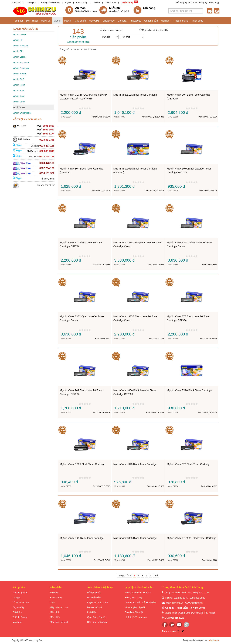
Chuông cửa (151, 21)
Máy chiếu (80, 21)
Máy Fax (46, 21)
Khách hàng (82, 3)
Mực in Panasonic (21, 68)
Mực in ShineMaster (22, 113)
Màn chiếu (55, 617)
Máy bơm (17, 622)
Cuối (156, 576)
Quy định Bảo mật (134, 612)
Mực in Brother (20, 74)
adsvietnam (214, 640)
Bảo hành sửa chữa (97, 622)
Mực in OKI (18, 51)
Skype (17, 145)
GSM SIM (18, 612)
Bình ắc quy (56, 598)
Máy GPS (94, 21)
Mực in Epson (19, 57)
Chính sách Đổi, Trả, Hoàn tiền (140, 602)
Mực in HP (18, 40)
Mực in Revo (19, 96)
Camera (122, 21)
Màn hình (55, 612)
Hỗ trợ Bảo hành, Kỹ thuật (138, 593)
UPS (52, 602)
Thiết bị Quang (20, 617)
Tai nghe (17, 598)
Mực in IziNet (19, 102)
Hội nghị (165, 21)
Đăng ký (203, 3)
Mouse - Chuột (95, 607)
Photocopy (135, 21)
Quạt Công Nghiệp (97, 617)
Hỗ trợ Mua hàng (133, 598)
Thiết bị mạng (181, 21)
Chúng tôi (31, 3)
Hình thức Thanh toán (136, 617)
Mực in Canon (19, 34)
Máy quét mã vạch (59, 622)
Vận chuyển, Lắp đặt (135, 607)
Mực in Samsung (21, 46)
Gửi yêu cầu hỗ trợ (46, 185)
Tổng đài (18, 21)
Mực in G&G (18, 79)
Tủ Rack (54, 593)
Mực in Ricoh (19, 85)
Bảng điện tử (94, 593)
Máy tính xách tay (59, 607)
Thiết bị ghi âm (20, 593)
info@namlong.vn (174, 603)
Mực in (57, 21)
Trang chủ (16, 3)
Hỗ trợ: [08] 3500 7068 (187, 3)
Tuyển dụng (127, 3)
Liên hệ (96, 3)
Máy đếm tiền (94, 598)
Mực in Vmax (19, 107)
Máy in (68, 21)
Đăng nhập (214, 3)
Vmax (77, 49)
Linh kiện (92, 612)
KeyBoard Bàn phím (97, 602)
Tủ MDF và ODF (21, 602)
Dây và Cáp (19, 607)
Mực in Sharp (19, 91)
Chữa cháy (108, 21)
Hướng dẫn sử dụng (50, 3)
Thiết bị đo (197, 21)
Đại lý (68, 3)
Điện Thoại (32, 21)
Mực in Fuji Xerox (21, 63)
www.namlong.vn (194, 603)
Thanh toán (111, 3)
